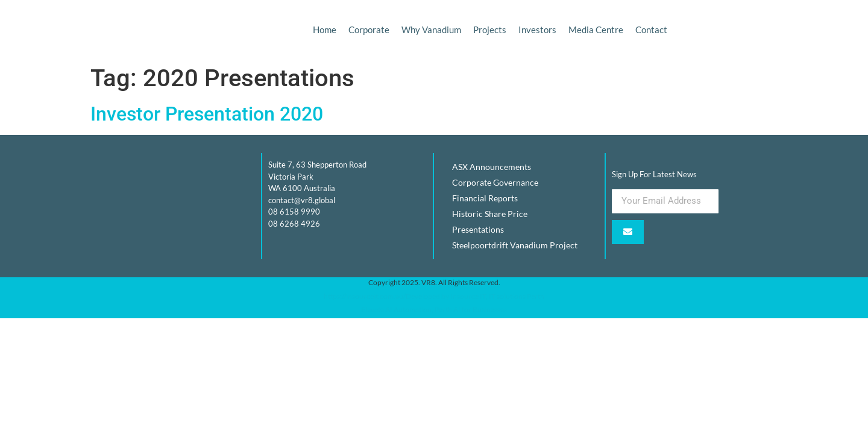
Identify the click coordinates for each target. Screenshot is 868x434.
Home (325, 30)
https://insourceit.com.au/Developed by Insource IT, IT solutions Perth (434, 296)
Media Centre (596, 30)
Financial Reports (485, 198)
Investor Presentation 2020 (207, 114)
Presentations (478, 229)
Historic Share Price (490, 214)
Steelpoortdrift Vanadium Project (515, 245)
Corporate (369, 30)
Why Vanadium (431, 30)
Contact (651, 30)
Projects (490, 30)
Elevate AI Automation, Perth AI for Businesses (434, 310)
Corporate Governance (495, 182)
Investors (537, 30)
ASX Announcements (492, 167)
